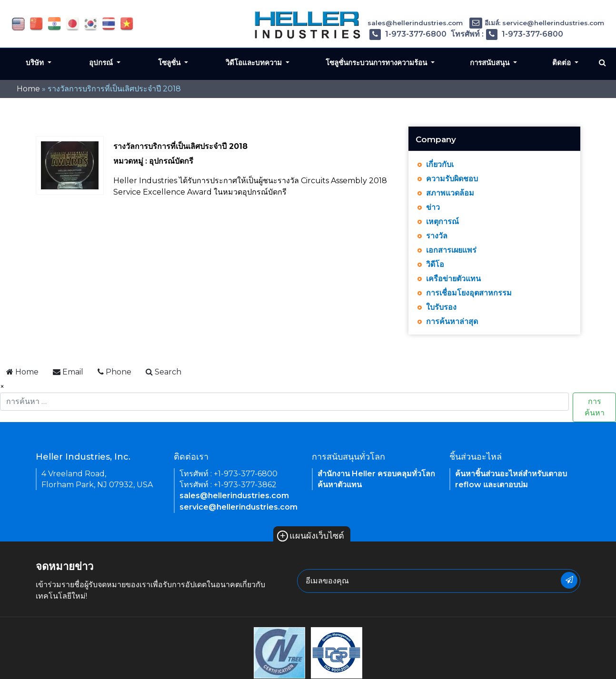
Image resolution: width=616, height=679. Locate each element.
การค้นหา (595, 407)
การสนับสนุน (491, 63)
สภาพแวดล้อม (450, 193)
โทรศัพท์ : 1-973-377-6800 (389, 34)
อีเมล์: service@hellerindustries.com (537, 23)
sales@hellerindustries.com (234, 496)
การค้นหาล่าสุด (452, 321)
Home (28, 89)
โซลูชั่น (170, 63)
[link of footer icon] (279, 652)
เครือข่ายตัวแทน (453, 279)
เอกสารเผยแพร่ (451, 250)
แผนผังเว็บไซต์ (311, 536)
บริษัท (36, 63)
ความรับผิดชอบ (452, 179)
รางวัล (437, 236)
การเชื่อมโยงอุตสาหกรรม (469, 293)
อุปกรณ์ (102, 63)
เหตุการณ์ (442, 221)
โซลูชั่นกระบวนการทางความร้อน (377, 63)
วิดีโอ (435, 264)
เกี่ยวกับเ (440, 164)
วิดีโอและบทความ (255, 63)
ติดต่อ (562, 63)
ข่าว (433, 207)
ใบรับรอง (441, 307)
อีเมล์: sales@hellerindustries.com (399, 23)
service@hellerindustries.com (238, 507)
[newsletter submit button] (569, 580)
